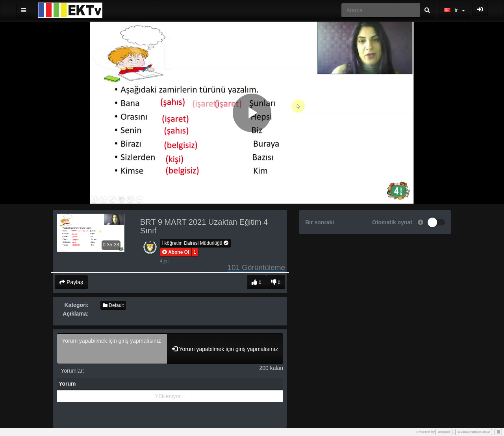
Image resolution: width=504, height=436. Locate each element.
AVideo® (444, 432)
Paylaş (71, 282)
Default (113, 305)
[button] (176, 252)
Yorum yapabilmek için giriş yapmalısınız (112, 349)
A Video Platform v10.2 (474, 432)
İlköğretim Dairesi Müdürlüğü (195, 243)
